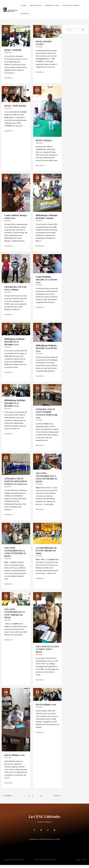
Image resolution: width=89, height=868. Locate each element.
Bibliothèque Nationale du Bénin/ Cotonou (47, 218)
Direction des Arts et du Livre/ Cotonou (14, 289)
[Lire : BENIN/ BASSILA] (47, 113)
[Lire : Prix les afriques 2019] (47, 697)
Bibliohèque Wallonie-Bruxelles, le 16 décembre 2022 (15, 343)
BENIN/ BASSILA (44, 142)
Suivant (58, 799)
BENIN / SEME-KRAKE (16, 107)
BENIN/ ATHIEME (13, 51)
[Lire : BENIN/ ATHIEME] (16, 37)
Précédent (7, 799)
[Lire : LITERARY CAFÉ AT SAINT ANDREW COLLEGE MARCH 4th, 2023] (47, 396)
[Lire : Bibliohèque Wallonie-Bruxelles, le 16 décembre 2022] (16, 330)
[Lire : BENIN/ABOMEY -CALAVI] (47, 33)
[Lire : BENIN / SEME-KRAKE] (16, 95)
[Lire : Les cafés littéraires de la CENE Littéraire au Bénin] (47, 537)
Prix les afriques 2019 (46, 708)
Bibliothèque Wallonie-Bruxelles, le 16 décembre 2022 (16, 404)
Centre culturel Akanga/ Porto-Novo (15, 218)
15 (41, 799)
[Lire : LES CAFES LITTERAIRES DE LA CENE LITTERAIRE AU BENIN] (47, 462)
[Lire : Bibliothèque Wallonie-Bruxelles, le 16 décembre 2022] (16, 391)
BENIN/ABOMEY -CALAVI (45, 44)
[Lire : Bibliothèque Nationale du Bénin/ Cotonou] (47, 194)
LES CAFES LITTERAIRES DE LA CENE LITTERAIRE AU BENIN (47, 478)
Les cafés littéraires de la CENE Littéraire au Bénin (47, 554)
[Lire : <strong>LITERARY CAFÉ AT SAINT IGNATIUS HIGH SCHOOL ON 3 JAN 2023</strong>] (16, 465)
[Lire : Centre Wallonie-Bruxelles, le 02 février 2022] (47, 265)
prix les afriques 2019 (15, 758)
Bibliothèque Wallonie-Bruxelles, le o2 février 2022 (47, 349)
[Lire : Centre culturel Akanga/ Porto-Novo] (16, 194)
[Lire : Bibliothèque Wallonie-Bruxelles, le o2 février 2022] (47, 333)
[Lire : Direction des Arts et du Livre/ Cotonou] (16, 270)
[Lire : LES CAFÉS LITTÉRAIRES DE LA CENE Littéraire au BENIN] (16, 602)
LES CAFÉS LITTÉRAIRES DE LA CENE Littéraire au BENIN (15, 617)
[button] (27, 6)
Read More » (9, 79)
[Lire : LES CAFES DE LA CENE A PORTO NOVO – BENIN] (47, 621)
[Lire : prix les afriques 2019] (16, 723)
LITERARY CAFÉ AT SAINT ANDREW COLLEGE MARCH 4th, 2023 (47, 414)
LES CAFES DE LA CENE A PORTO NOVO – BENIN (47, 652)
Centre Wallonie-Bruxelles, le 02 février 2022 (47, 281)
